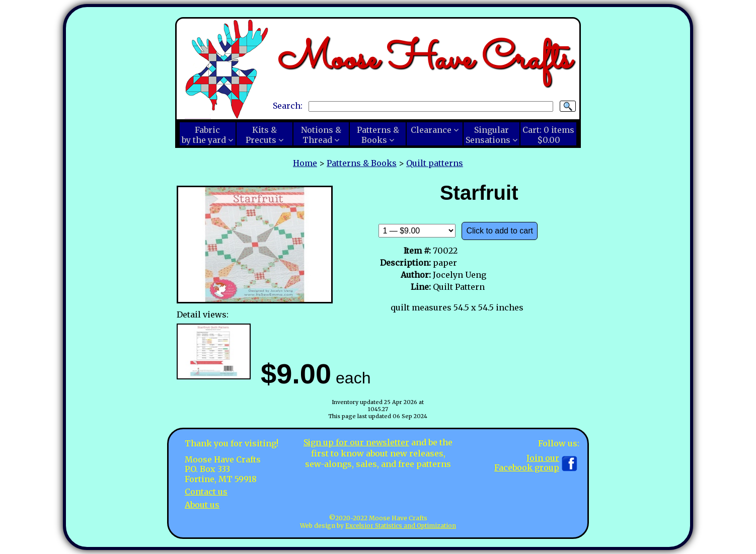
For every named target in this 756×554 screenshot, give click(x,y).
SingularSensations (488, 135)
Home (305, 163)
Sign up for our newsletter (356, 442)
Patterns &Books (378, 135)
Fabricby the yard (204, 135)
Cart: (548, 135)
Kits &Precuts (261, 135)
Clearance (431, 130)
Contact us (206, 492)
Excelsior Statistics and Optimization (401, 526)
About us (202, 505)
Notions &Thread (321, 135)
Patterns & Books (362, 163)
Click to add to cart (500, 231)
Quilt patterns (435, 163)
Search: (288, 106)
